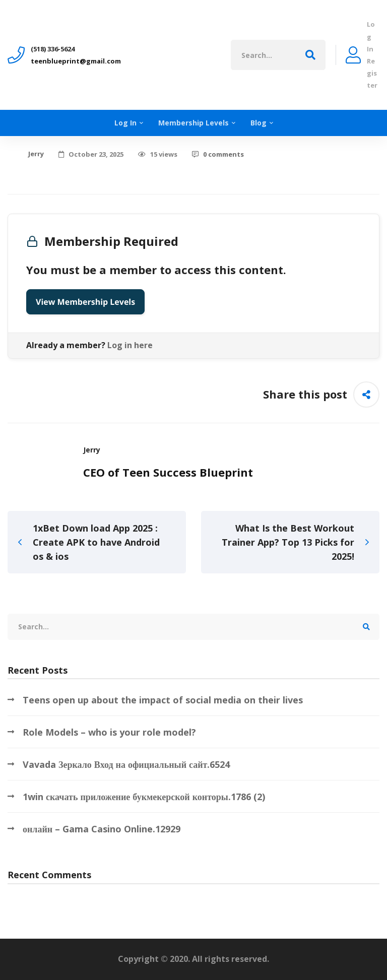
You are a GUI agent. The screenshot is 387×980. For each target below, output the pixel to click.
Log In (371, 36)
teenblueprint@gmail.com (76, 61)
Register (372, 73)
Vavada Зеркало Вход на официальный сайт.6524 (126, 764)
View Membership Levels (85, 302)
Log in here (130, 345)
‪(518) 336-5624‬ (53, 49)
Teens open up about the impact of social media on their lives (163, 700)
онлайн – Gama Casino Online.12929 (102, 829)
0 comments (218, 154)
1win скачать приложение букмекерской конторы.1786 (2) (144, 797)
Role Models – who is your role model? (109, 732)
